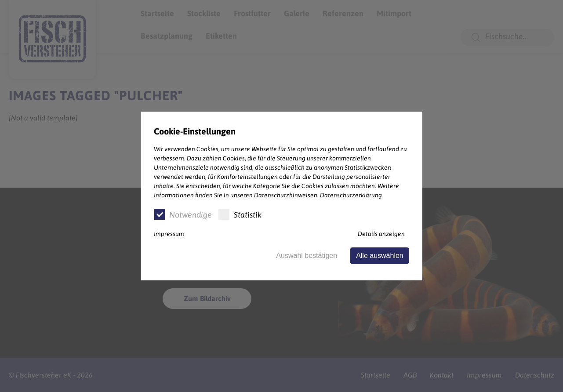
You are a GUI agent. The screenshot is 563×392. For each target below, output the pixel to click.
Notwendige (183, 214)
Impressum (169, 234)
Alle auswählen (380, 256)
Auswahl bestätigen (307, 256)
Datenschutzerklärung (351, 195)
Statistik (240, 214)
